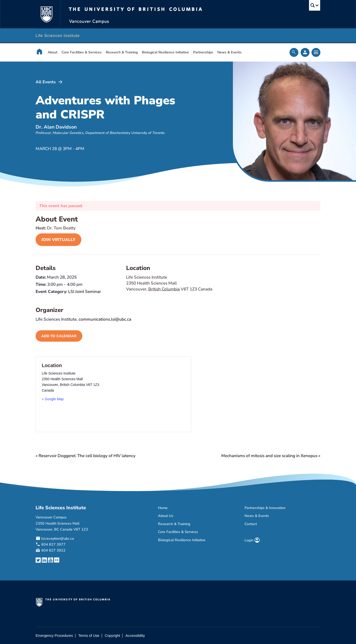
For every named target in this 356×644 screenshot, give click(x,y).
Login (252, 540)
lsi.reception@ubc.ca (58, 538)
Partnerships (203, 52)
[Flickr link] (57, 560)
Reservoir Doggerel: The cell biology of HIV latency (86, 456)
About (53, 52)
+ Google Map (53, 399)
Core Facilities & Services (82, 52)
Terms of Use (89, 636)
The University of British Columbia (46, 14)
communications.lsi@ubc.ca (105, 319)
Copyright (112, 636)
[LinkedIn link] (44, 560)
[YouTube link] (51, 560)
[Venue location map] (139, 394)
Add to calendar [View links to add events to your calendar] (59, 336)
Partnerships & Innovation (265, 508)
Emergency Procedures (54, 636)
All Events (49, 82)
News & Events (229, 52)
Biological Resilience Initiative (165, 52)
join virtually (58, 240)
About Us (166, 516)
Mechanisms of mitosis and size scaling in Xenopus (271, 456)
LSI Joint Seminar (85, 292)
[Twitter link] (38, 560)
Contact (251, 524)
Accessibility (135, 636)
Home (163, 508)
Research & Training (122, 52)
